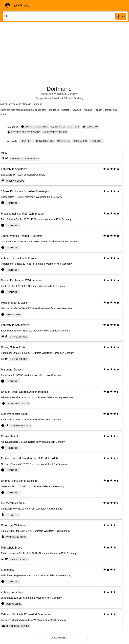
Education (91, 127)
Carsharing (80, 141)
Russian (65, 110)
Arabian (88, 110)
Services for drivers (65, 127)
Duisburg (78, 98)
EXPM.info (21, 5)
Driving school (45, 141)
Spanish (77, 110)
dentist (26, 141)
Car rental (64, 141)
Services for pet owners (24, 132)
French (99, 110)
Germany (73, 94)
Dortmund (59, 89)
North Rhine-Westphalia (53, 94)
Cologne (40, 98)
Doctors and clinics (35, 127)
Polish (108, 110)
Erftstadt (68, 98)
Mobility (97, 141)
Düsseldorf (57, 98)
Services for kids (55, 132)
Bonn (48, 98)
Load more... (59, 638)
